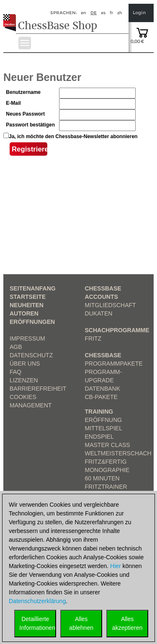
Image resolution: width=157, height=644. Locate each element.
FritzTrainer (106, 487)
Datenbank (103, 389)
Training (99, 412)
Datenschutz (31, 355)
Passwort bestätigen (30, 125)
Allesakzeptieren (127, 623)
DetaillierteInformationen (37, 623)
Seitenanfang (33, 288)
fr (111, 13)
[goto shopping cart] (142, 32)
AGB (16, 347)
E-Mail (13, 103)
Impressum (27, 338)
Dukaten (99, 313)
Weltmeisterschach (118, 453)
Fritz (93, 338)
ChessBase (103, 355)
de (94, 13)
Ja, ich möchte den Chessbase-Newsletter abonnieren (73, 136)
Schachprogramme (117, 330)
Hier (116, 566)
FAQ (15, 372)
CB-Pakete (101, 397)
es (103, 13)
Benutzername (23, 92)
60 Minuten (102, 478)
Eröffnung (104, 420)
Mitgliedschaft (111, 305)
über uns (25, 364)
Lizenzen (24, 380)
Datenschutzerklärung (37, 601)
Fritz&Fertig (106, 462)
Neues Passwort (25, 114)
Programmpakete (114, 364)
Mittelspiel (104, 428)
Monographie (107, 470)
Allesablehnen (81, 623)
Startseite (28, 297)
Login (139, 13)
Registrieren (30, 150)
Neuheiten (27, 305)
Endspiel (99, 437)
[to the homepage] (12, 16)
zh (120, 13)
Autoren (24, 313)
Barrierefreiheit (38, 389)
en (84, 13)
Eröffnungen (32, 322)
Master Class (108, 445)
